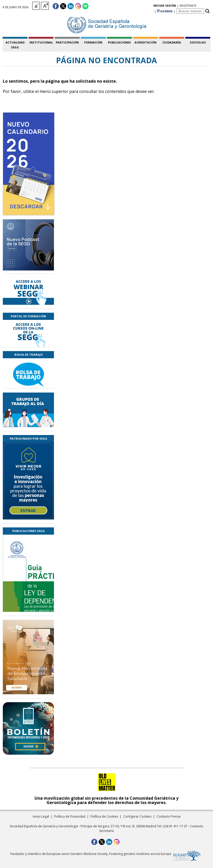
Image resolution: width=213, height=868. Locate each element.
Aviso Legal (41, 816)
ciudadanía (172, 42)
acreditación (145, 42)
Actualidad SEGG (15, 45)
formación (93, 42)
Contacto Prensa (169, 816)
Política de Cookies (104, 816)
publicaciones (119, 42)
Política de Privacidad (70, 816)
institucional (41, 42)
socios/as (198, 42)
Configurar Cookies (137, 816)
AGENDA (165, 6)
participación (67, 42)
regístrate (145, 6)
